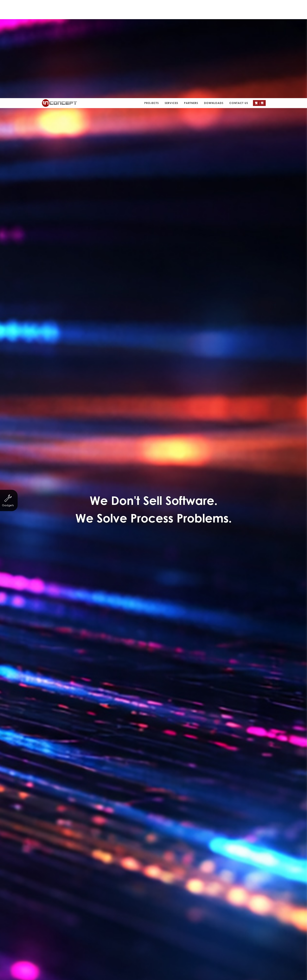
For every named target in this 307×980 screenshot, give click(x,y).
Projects (152, 5)
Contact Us (239, 5)
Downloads (214, 5)
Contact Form (168, 525)
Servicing (118, 316)
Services (171, 5)
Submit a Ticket (153, 954)
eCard (136, 324)
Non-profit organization (84, 316)
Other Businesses (110, 324)
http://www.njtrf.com (159, 280)
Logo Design (201, 324)
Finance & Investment (151, 316)
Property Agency (228, 316)
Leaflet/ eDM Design (166, 324)
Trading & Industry (191, 316)
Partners (191, 5)
